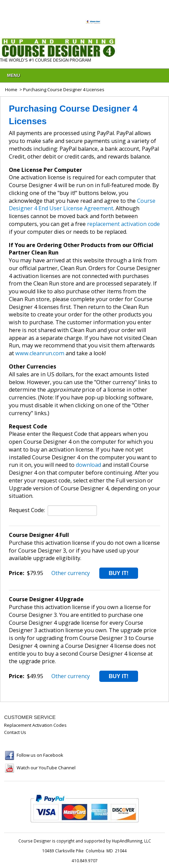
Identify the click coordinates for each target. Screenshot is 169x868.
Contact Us (15, 732)
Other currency (71, 573)
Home (11, 89)
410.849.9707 (85, 861)
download (88, 465)
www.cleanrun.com (40, 353)
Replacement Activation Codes (35, 725)
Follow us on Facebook (40, 755)
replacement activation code (123, 224)
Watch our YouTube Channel (46, 768)
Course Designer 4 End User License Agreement (82, 205)
